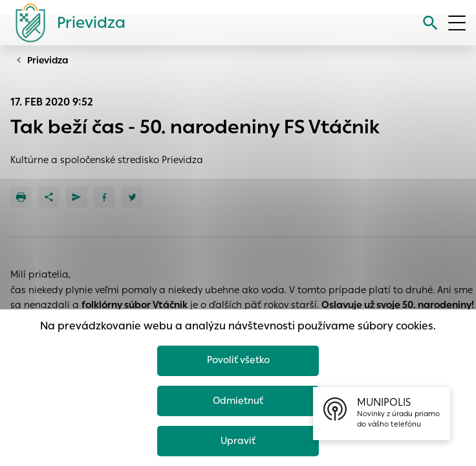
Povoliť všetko (238, 360)
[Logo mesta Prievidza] (65, 23)
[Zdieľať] (49, 197)
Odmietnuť (238, 400)
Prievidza (48, 60)
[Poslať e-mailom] (77, 197)
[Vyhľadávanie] (430, 23)
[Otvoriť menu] (457, 23)
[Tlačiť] (21, 197)
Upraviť (238, 440)
